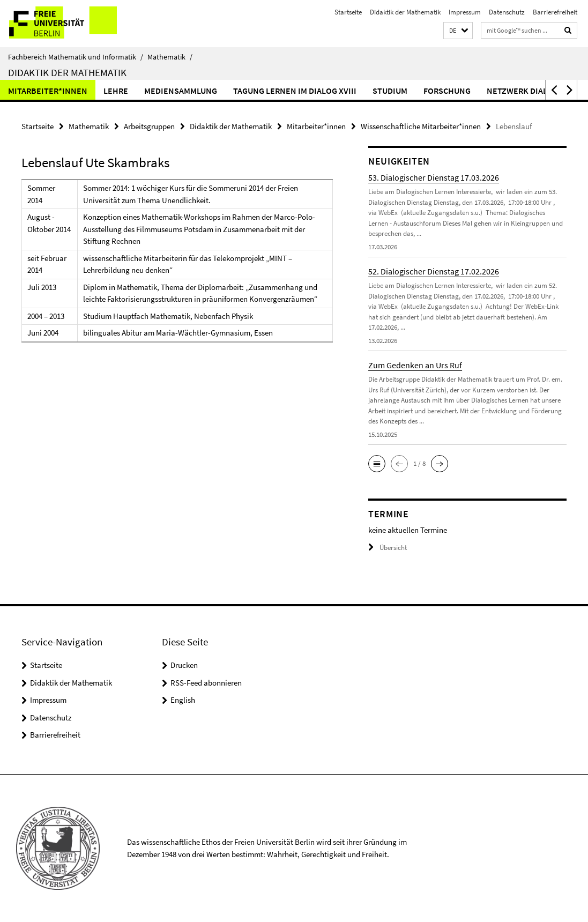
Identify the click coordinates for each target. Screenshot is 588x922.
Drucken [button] (184, 665)
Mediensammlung (181, 91)
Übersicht (388, 548)
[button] (458, 31)
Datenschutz (507, 12)
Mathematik (170, 57)
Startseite (348, 12)
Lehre (116, 91)
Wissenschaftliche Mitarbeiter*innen (421, 126)
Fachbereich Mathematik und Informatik (76, 57)
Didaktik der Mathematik (405, 12)
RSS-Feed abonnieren (206, 683)
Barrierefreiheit (555, 12)
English (183, 700)
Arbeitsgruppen (149, 126)
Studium (390, 91)
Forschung (447, 91)
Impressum (465, 12)
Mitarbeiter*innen (48, 91)
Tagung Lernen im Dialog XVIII (295, 91)
